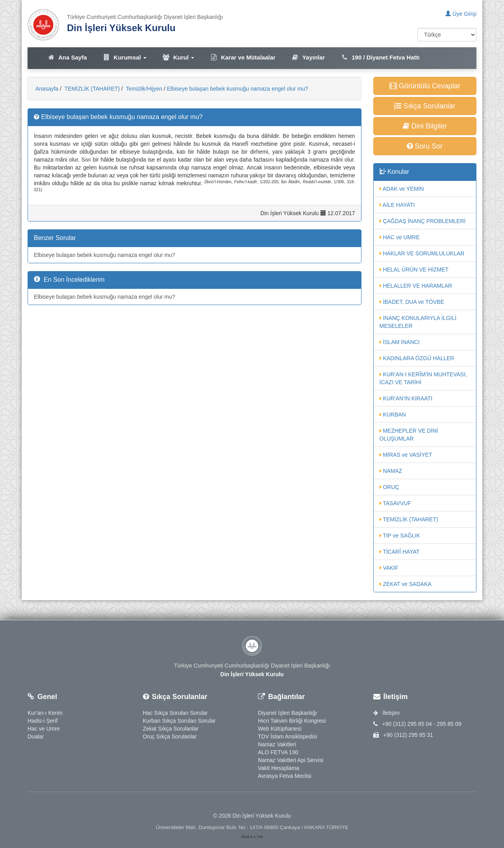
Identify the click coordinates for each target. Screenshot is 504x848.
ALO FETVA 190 (278, 752)
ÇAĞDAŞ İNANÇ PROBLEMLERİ (423, 221)
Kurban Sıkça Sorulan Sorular (179, 721)
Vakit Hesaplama (279, 768)
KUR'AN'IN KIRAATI (406, 398)
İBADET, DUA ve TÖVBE (412, 302)
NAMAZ (391, 471)
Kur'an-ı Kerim (45, 713)
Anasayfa (47, 89)
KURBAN (393, 415)
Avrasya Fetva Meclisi (285, 776)
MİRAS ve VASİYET (406, 455)
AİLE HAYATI (397, 205)
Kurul (178, 57)
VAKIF (389, 568)
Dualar (36, 736)
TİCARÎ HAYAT (400, 552)
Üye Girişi (461, 14)
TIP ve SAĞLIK (400, 536)
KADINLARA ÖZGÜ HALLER (417, 358)
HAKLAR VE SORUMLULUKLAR (422, 253)
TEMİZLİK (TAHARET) (91, 89)
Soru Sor (425, 146)
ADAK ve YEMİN (402, 189)
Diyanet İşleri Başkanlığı (287, 713)
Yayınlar (308, 57)
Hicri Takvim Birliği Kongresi (292, 721)
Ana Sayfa (67, 57)
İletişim (386, 713)
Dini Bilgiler (425, 126)
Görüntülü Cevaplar (425, 86)
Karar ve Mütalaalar (243, 57)
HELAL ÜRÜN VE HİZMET (414, 270)
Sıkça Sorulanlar (425, 106)
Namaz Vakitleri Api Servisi (291, 760)
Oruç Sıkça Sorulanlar (170, 736)
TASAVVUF (395, 503)
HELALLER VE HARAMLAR (416, 286)
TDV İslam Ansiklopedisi (287, 736)
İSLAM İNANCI (400, 342)
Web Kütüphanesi (280, 729)
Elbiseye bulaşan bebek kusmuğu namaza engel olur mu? (238, 89)
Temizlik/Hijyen (143, 89)
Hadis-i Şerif (43, 721)
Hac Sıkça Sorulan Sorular (175, 713)
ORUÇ (389, 487)
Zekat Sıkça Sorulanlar (171, 729)
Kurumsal (125, 57)
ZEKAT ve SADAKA (406, 584)
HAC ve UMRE (400, 237)
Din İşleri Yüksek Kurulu (121, 28)
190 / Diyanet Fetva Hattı (380, 57)
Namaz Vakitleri (277, 744)
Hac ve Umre (44, 729)
